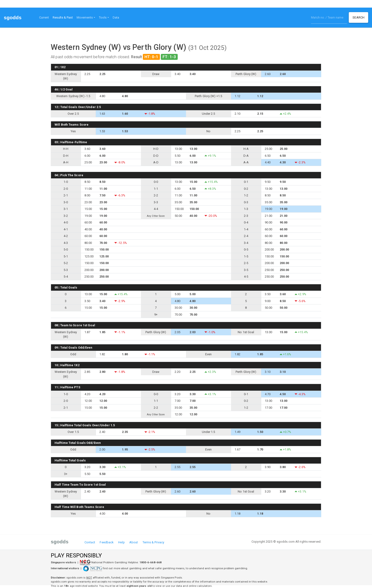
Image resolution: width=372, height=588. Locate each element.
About (134, 542)
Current (44, 17)
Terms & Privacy (153, 542)
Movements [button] (85, 17)
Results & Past (64, 17)
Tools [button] (103, 17)
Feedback (107, 542)
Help (121, 542)
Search (358, 17)
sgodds (13, 17)
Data (116, 17)
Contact (90, 542)
